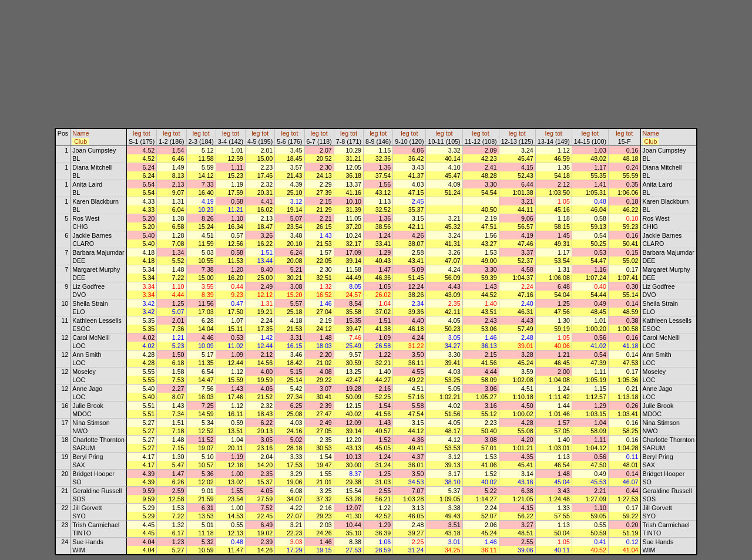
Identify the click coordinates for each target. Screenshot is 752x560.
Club (80, 141)
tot (147, 133)
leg (137, 133)
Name (80, 133)
